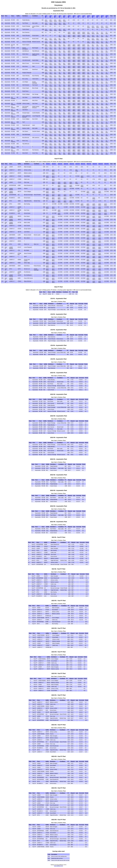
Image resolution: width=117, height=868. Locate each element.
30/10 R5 (107, 16)
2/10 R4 (60, 16)
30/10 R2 (93, 16)
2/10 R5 (64, 16)
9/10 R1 (48, 164)
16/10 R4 (84, 16)
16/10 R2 (74, 16)
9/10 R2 (54, 164)
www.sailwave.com (59, 866)
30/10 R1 (89, 16)
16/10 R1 (69, 16)
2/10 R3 (55, 16)
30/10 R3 (98, 16)
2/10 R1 (46, 16)
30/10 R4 (102, 16)
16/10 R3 (79, 16)
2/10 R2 (51, 16)
